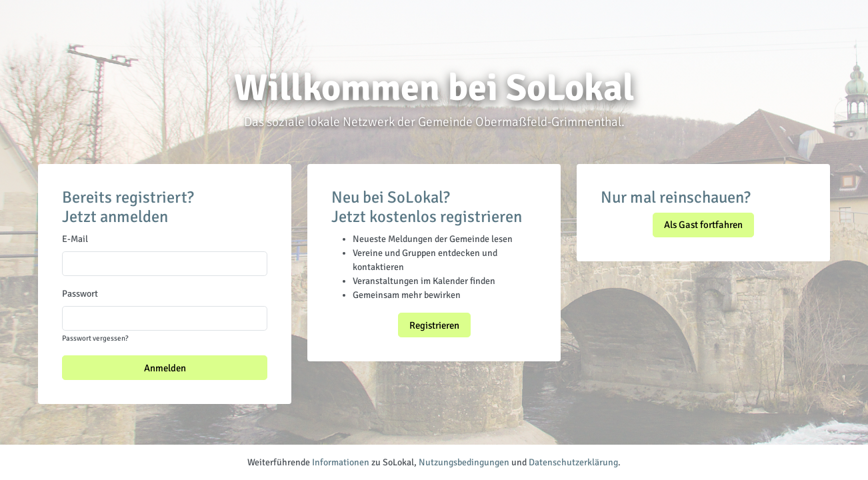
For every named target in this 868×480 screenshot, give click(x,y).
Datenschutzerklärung (573, 462)
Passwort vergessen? (95, 338)
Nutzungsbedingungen (464, 462)
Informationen (341, 462)
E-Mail (75, 239)
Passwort (80, 294)
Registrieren (434, 325)
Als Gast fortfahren (703, 225)
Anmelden (165, 368)
